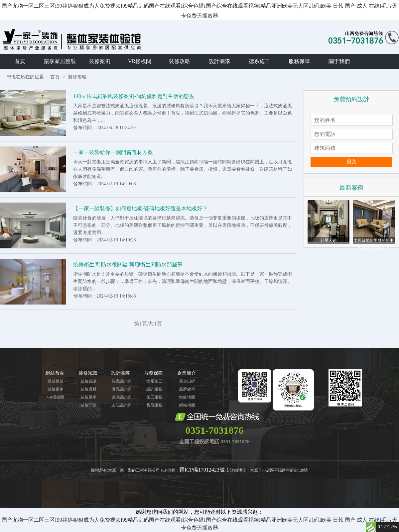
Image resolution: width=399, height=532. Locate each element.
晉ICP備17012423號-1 (204, 470)
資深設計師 (121, 397)
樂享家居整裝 (60, 61)
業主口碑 (187, 381)
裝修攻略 (180, 61)
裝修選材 (88, 389)
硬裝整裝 (56, 381)
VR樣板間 (140, 61)
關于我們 (339, 61)
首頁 (20, 61)
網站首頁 (55, 373)
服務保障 (299, 61)
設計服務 (154, 389)
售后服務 (154, 405)
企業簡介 (187, 373)
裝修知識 (88, 373)
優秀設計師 (121, 389)
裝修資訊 (88, 381)
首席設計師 (121, 381)
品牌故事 (187, 389)
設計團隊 (219, 61)
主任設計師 (121, 405)
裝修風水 (88, 397)
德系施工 (259, 61)
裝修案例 (100, 61)
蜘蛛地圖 (187, 397)
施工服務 (154, 397)
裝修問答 (88, 405)
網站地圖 (187, 405)
